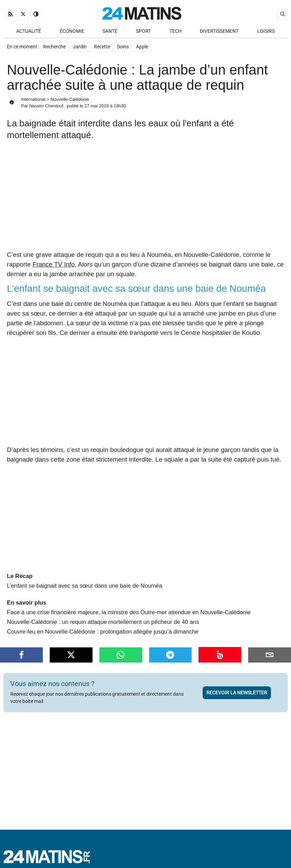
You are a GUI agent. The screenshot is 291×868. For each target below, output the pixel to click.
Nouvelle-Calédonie (70, 100)
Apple (142, 47)
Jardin (80, 47)
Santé (110, 32)
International (33, 100)
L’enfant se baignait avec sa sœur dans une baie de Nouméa (85, 580)
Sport (143, 32)
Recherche (54, 47)
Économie (72, 32)
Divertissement (219, 32)
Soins (123, 47)
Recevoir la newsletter (237, 686)
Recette (102, 47)
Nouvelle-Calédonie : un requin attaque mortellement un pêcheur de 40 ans (103, 615)
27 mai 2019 (97, 107)
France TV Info (54, 265)
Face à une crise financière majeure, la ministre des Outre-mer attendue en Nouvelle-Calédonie (129, 606)
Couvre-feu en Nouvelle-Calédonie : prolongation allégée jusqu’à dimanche (103, 625)
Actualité (29, 32)
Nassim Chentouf (46, 107)
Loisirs (266, 32)
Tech (176, 32)
